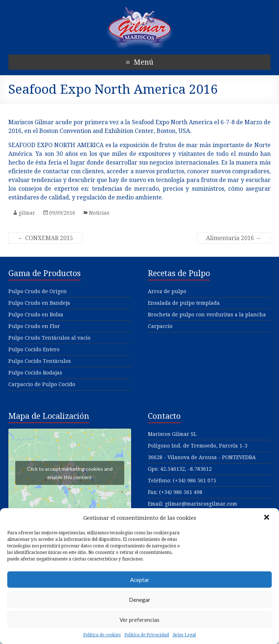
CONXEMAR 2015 (45, 238)
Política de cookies (102, 635)
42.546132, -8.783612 (186, 469)
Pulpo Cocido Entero (34, 349)
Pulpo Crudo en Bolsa (36, 315)
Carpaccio (160, 326)
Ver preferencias (139, 620)
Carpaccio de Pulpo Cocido (42, 384)
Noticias (99, 213)
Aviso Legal (184, 635)
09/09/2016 (62, 213)
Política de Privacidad (147, 635)
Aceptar (140, 580)
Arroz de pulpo (167, 291)
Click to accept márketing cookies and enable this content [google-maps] (70, 473)
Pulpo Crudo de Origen (38, 291)
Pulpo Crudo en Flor (34, 326)
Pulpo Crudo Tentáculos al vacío (49, 338)
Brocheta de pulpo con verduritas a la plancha (207, 315)
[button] (267, 518)
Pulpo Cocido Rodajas (35, 373)
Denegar (140, 600)
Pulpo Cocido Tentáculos (40, 361)
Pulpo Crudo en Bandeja (39, 303)
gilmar (27, 213)
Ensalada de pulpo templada (184, 303)
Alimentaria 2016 (234, 238)
